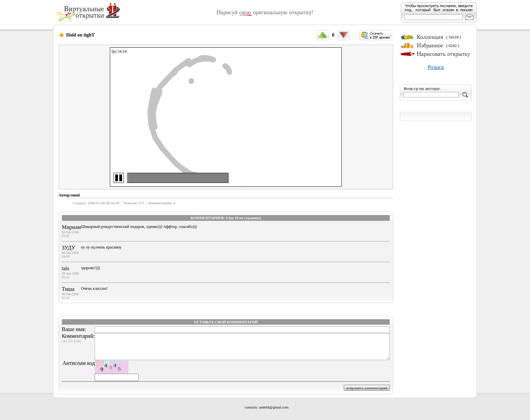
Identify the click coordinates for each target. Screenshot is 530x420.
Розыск (436, 67)
